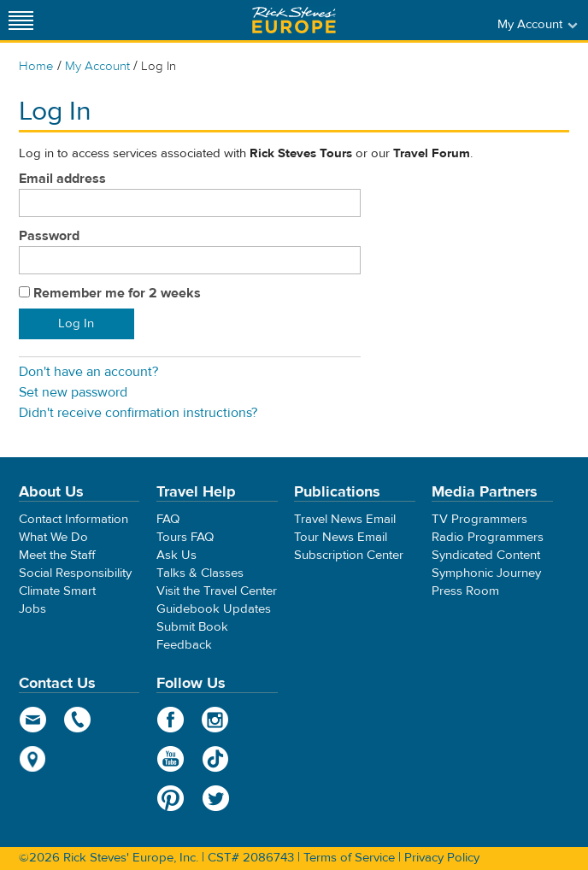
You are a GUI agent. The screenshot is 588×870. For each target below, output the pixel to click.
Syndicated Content (486, 555)
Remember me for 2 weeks (117, 293)
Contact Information (73, 519)
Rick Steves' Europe (294, 20)
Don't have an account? (88, 372)
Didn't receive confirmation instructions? (138, 413)
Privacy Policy (442, 858)
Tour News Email (341, 537)
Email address (62, 179)
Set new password (73, 392)
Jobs (32, 609)
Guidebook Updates (214, 609)
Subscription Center (349, 555)
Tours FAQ (185, 537)
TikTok (216, 759)
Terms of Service (349, 858)
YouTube (171, 759)
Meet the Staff (57, 555)
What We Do (53, 537)
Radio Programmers (488, 537)
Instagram (216, 720)
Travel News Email (345, 519)
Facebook (171, 720)
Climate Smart (57, 591)
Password (49, 236)
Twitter (216, 798)
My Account (97, 66)
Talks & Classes (200, 573)
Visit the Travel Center (217, 591)
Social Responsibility (75, 573)
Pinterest (171, 798)
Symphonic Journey (486, 573)
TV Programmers (479, 519)
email (33, 720)
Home (36, 66)
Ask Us (176, 555)
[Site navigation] (21, 20)
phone (78, 720)
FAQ (168, 519)
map (33, 759)
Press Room (465, 591)
